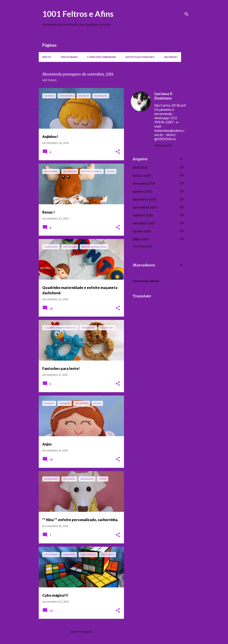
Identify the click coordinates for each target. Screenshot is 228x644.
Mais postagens (81, 632)
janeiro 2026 (142, 191)
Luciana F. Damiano (164, 96)
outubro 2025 (143, 215)
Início (47, 57)
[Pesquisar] (187, 14)
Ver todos (49, 80)
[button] (118, 152)
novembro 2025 (145, 207)
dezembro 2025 (145, 199)
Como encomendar (101, 57)
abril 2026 (140, 168)
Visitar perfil (163, 145)
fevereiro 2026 (144, 183)
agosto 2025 (142, 231)
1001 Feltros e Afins (78, 14)
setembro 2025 (144, 223)
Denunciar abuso (146, 281)
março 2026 (142, 176)
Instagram (69, 57)
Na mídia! (171, 57)
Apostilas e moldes (140, 57)
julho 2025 (140, 239)
